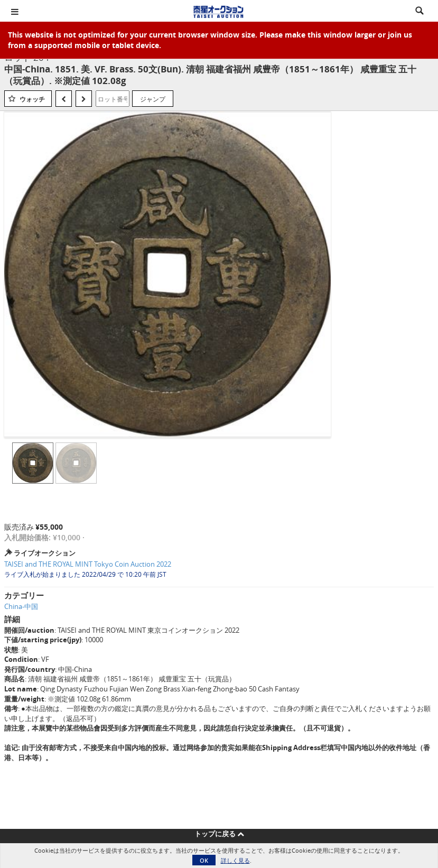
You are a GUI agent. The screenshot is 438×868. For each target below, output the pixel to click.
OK (204, 860)
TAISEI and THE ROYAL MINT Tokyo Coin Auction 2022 (88, 564)
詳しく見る (235, 860)
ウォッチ (32, 99)
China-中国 (21, 606)
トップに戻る (219, 834)
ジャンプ (153, 99)
